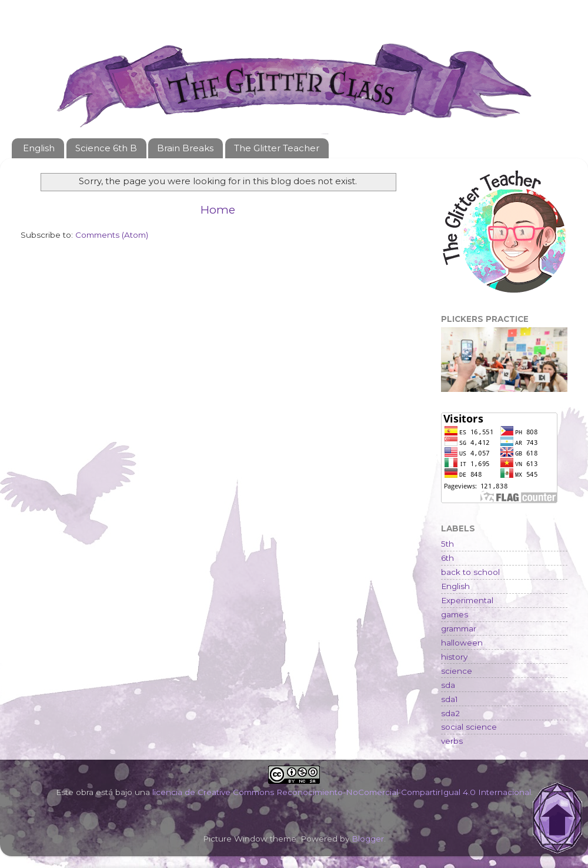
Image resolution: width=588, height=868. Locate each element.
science (457, 671)
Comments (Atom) (112, 235)
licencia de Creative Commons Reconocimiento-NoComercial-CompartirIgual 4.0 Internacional (342, 792)
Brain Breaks (185, 148)
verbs (452, 741)
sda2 (450, 713)
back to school (470, 572)
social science (469, 727)
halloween (462, 643)
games (455, 614)
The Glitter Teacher (277, 148)
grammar (459, 628)
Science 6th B (106, 148)
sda (448, 685)
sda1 (450, 699)
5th (447, 544)
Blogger (368, 839)
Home (218, 210)
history (454, 657)
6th (447, 558)
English (39, 148)
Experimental (467, 600)
